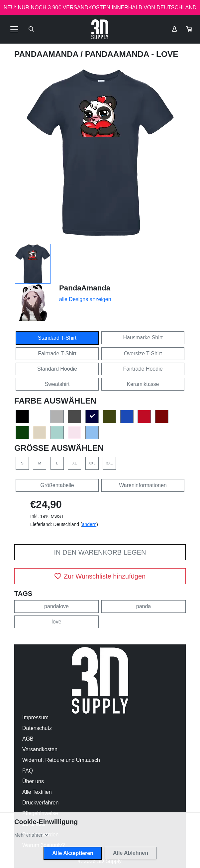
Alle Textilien (37, 792)
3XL (109, 463)
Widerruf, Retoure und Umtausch (61, 760)
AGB (28, 739)
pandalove (56, 606)
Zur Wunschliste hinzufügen (100, 576)
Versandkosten (40, 749)
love (56, 622)
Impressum (35, 717)
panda (144, 606)
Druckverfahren (40, 803)
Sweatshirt (57, 384)
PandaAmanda (47, 54)
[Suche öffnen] (31, 29)
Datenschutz (37, 728)
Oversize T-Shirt (143, 353)
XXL (92, 463)
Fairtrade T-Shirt (57, 353)
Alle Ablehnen (131, 853)
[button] (189, 29)
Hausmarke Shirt (143, 338)
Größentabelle (57, 485)
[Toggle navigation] (14, 29)
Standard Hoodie (57, 369)
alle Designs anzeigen (85, 299)
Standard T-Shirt (57, 338)
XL (75, 463)
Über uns (33, 781)
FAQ (28, 771)
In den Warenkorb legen (100, 552)
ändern (89, 524)
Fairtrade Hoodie (143, 369)
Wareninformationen (143, 485)
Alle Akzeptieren (73, 853)
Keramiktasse (143, 384)
